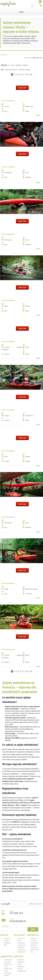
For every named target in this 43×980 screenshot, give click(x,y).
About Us (7, 938)
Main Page (3, 55)
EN (40, 2)
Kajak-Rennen (22, 971)
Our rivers (34, 938)
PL (38, 2)
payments (21, 947)
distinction (8, 943)
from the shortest (11, 70)
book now (22, 88)
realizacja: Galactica (36, 904)
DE (42, 2)
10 (31, 75)
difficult (25, 65)
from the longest (25, 70)
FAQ (6, 945)
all (9, 65)
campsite (21, 960)
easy (13, 65)
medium (18, 65)
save (33, 929)
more (38, 115)
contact (7, 941)
